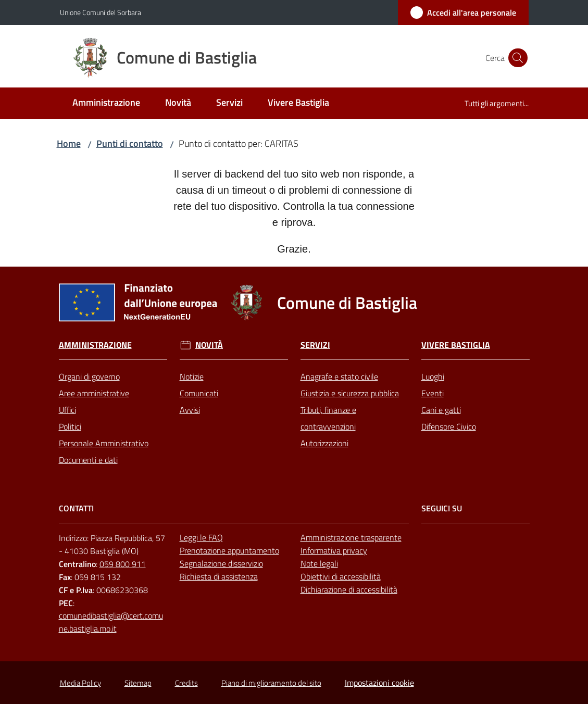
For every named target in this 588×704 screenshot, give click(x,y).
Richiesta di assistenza (219, 576)
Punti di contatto (130, 143)
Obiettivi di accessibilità (341, 576)
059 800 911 (123, 564)
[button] (516, 58)
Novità (209, 345)
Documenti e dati (88, 460)
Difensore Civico (449, 426)
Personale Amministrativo (104, 443)
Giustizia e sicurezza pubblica (350, 393)
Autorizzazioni (324, 443)
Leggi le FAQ (201, 537)
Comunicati (199, 393)
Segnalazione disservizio (221, 563)
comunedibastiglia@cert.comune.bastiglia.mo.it (111, 622)
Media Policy (80, 683)
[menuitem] (106, 103)
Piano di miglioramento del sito (271, 683)
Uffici (67, 410)
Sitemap (138, 683)
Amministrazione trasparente (351, 537)
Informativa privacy (334, 550)
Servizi (315, 345)
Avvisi (190, 410)
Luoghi (433, 376)
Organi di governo (89, 376)
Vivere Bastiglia (456, 345)
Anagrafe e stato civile (339, 376)
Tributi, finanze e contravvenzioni (328, 418)
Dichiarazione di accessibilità (349, 589)
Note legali (319, 563)
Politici (70, 426)
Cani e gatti (441, 410)
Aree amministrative (94, 393)
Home (69, 143)
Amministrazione (95, 345)
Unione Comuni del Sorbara (101, 12)
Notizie (192, 376)
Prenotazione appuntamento (229, 550)
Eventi (433, 393)
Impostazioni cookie (379, 683)
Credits (186, 683)
